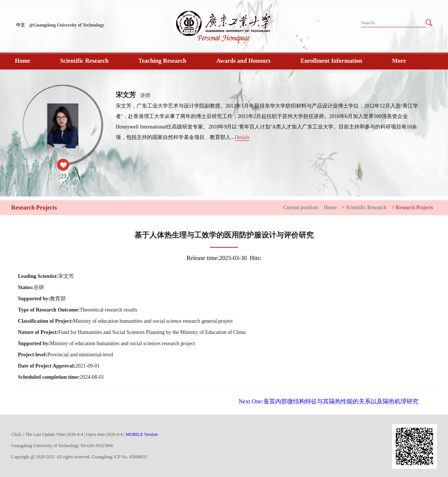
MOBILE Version (142, 434)
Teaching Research (162, 61)
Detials (242, 137)
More (399, 61)
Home (23, 61)
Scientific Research (84, 61)
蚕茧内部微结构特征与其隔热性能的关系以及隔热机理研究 (329, 401)
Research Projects (414, 207)
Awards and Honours (243, 61)
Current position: (301, 207)
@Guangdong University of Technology (67, 25)
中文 (21, 25)
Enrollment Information (331, 61)
